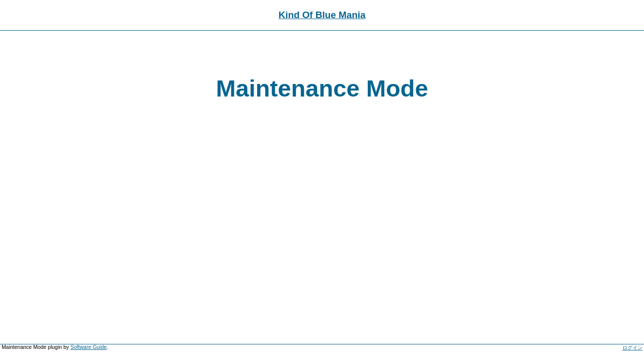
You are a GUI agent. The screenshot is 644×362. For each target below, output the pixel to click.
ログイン (632, 348)
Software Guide (89, 347)
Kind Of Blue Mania (322, 15)
